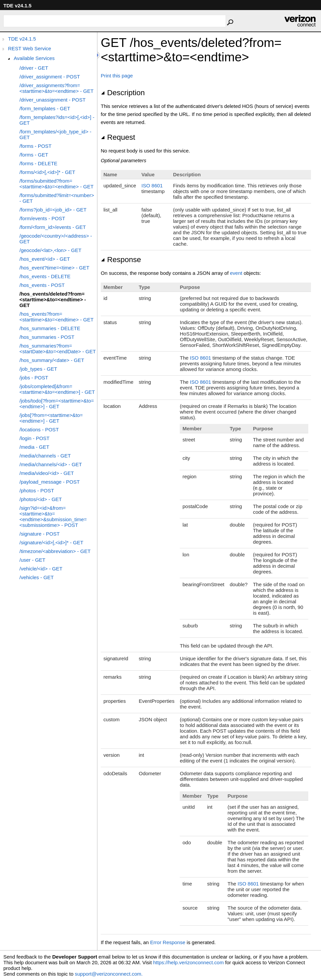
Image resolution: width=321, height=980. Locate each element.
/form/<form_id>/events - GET (53, 227)
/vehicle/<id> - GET (41, 569)
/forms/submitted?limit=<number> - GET (57, 198)
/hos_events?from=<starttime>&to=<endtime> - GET (56, 317)
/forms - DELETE (38, 163)
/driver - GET (34, 68)
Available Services (34, 58)
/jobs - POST (34, 378)
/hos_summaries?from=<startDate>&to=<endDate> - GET (58, 349)
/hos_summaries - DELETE (50, 328)
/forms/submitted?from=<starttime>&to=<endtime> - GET (56, 184)
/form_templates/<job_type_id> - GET (55, 134)
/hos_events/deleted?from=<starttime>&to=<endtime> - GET (53, 299)
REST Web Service (30, 48)
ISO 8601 (152, 186)
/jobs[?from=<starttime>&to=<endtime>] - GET (51, 418)
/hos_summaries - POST (47, 337)
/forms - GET (34, 155)
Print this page (117, 76)
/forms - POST (35, 146)
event (236, 273)
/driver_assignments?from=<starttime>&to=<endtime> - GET (56, 88)
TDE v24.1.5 (22, 39)
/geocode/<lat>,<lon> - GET (50, 250)
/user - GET (32, 560)
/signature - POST (39, 534)
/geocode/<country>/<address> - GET (56, 239)
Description (123, 93)
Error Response (168, 942)
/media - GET (34, 447)
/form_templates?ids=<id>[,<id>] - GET (57, 120)
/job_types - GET (38, 369)
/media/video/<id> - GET (47, 473)
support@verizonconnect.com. (109, 974)
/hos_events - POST (42, 285)
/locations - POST (39, 430)
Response (121, 260)
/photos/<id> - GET (41, 499)
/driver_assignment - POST (50, 77)
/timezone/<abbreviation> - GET (55, 551)
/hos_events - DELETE (45, 276)
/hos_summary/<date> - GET (52, 360)
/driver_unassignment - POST (53, 100)
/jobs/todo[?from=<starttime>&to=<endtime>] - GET (57, 404)
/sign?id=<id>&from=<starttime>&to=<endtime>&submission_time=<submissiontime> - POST (53, 516)
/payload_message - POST (50, 482)
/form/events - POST (42, 218)
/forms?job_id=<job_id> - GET (53, 210)
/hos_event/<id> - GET (45, 259)
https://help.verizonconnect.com (188, 962)
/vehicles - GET (37, 577)
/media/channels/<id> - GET (51, 464)
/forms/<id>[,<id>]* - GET (47, 172)
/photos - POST (37, 491)
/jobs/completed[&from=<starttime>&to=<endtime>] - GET (57, 389)
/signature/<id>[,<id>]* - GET (51, 542)
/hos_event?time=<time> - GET (54, 268)
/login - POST (34, 438)
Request (118, 137)
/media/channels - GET (45, 456)
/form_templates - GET (45, 108)
